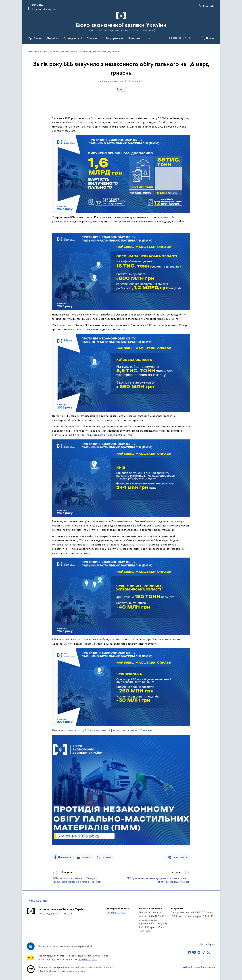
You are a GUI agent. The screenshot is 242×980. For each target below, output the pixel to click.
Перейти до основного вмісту (2, 2)
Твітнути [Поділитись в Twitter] (106, 857)
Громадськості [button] (73, 38)
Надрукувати (180, 857)
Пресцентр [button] (94, 38)
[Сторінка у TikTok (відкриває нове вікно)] (185, 38)
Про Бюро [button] (35, 38)
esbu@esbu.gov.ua (117, 913)
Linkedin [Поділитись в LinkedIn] (86, 857)
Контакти (134, 38)
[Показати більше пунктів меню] (149, 38)
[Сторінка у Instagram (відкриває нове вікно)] (180, 38)
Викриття (121, 89)
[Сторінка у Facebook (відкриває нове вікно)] (170, 38)
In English (208, 6)
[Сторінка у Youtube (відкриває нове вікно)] (175, 38)
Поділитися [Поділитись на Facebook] (65, 857)
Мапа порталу (38, 901)
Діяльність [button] (52, 38)
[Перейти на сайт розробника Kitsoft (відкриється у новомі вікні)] (188, 967)
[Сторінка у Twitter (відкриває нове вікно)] (190, 38)
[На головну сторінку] (121, 21)
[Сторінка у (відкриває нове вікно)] (194, 38)
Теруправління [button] (114, 38)
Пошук (210, 38)
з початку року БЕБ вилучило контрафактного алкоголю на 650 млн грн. (110, 730)
